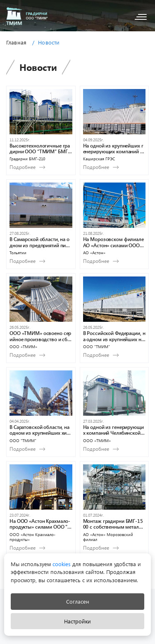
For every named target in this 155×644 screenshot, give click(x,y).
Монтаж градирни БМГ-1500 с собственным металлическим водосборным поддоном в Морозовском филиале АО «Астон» (114, 524)
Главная (16, 42)
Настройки (77, 621)
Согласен (78, 601)
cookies (61, 564)
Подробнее (23, 167)
